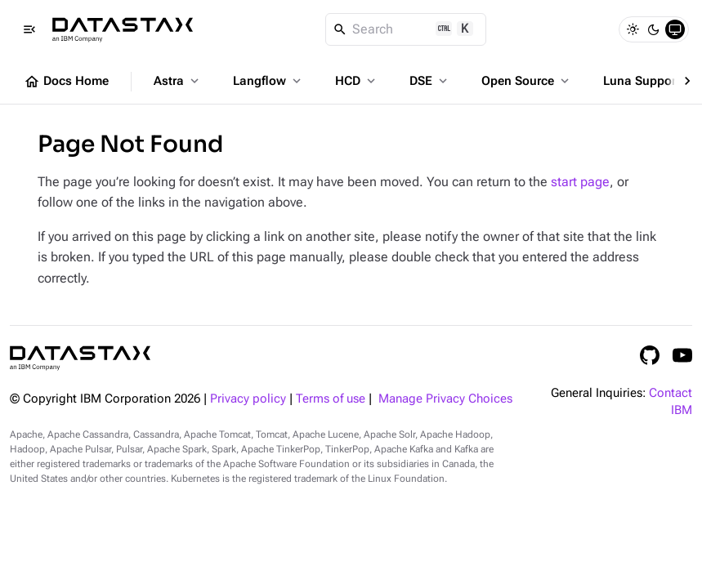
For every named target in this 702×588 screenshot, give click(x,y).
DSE (430, 81)
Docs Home (66, 82)
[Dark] (654, 29)
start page (580, 182)
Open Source (527, 81)
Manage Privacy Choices (445, 399)
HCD (357, 81)
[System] (675, 29)
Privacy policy (248, 399)
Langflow (268, 81)
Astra (178, 81)
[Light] (633, 29)
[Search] (406, 29)
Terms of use (331, 399)
